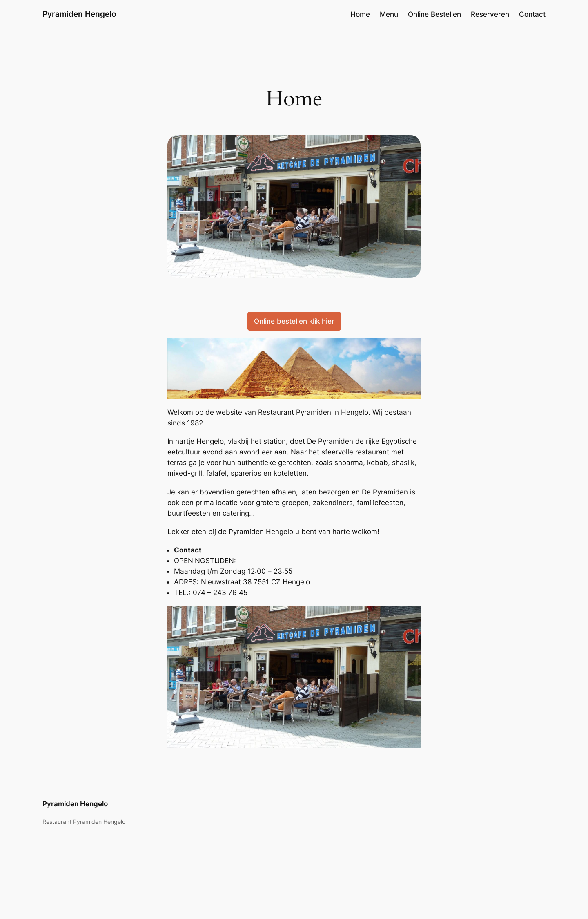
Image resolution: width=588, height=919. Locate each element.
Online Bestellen (434, 14)
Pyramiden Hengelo (79, 14)
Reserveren (490, 14)
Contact (532, 14)
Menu (389, 14)
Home (360, 14)
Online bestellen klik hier (294, 321)
